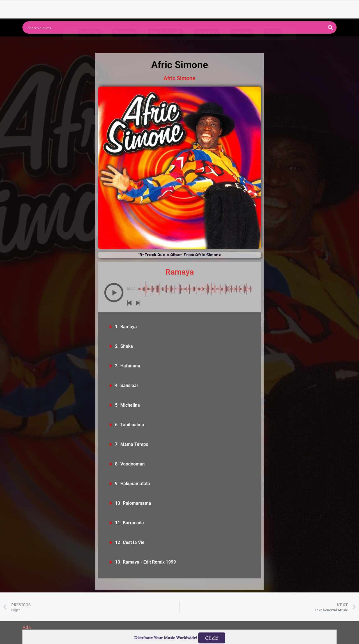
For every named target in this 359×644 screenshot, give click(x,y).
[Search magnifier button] (330, 27)
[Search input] (176, 27)
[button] (114, 293)
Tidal (272, 43)
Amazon (207, 43)
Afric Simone (179, 78)
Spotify (89, 43)
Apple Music (165, 43)
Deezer (241, 43)
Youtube (124, 43)
